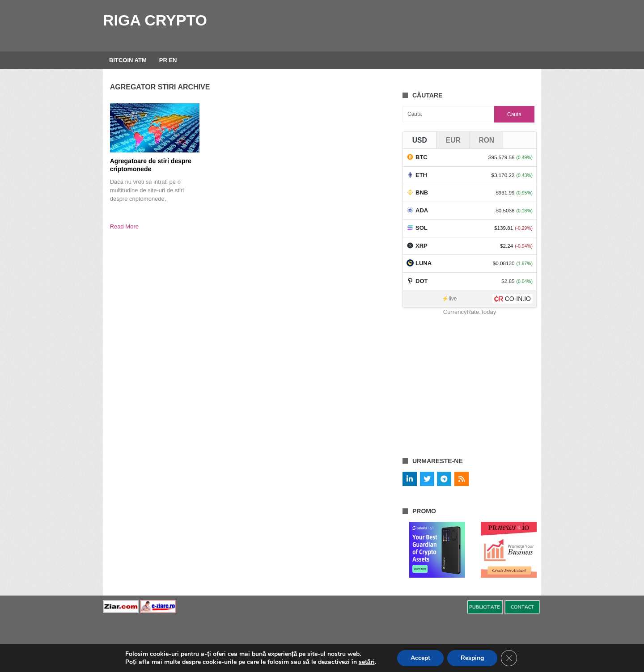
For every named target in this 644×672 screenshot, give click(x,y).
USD (420, 140)
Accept (420, 658)
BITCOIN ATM (128, 60)
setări (367, 662)
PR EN (168, 60)
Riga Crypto (155, 20)
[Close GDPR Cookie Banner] (509, 658)
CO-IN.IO (518, 299)
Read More (124, 226)
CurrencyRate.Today (470, 312)
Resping (472, 658)
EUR (453, 140)
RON (486, 140)
